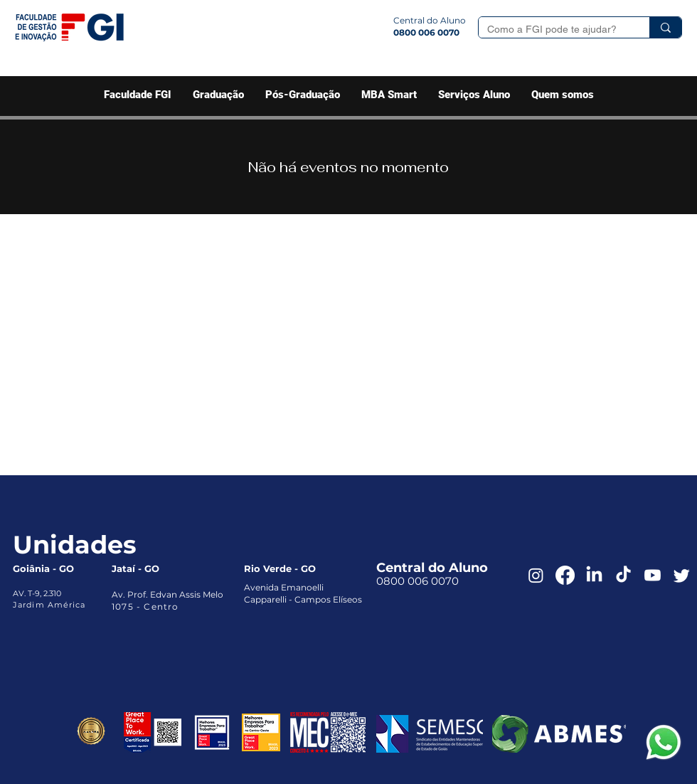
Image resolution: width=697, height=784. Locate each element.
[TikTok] (623, 575)
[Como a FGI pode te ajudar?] (553, 30)
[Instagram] (536, 575)
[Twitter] (682, 575)
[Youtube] (653, 575)
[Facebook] (565, 575)
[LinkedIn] (594, 575)
